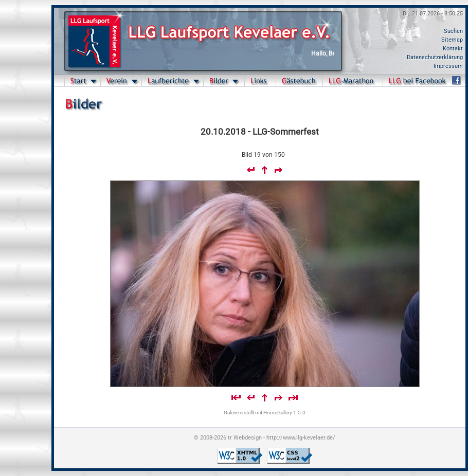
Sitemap (452, 40)
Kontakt (453, 49)
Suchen (453, 31)
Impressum (448, 66)
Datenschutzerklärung (435, 57)
